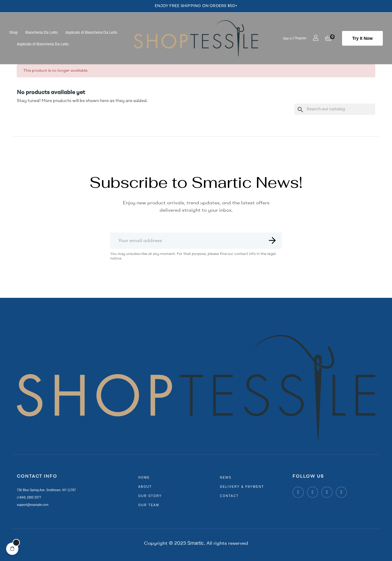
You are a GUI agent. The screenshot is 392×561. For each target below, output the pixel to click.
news (226, 478)
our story (150, 496)
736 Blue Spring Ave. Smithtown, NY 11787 (46, 490)
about (145, 487)
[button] (362, 38)
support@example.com (33, 505)
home (144, 478)
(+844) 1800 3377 (29, 497)
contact (229, 496)
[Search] (335, 109)
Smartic (195, 543)
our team (149, 505)
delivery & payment (242, 487)
